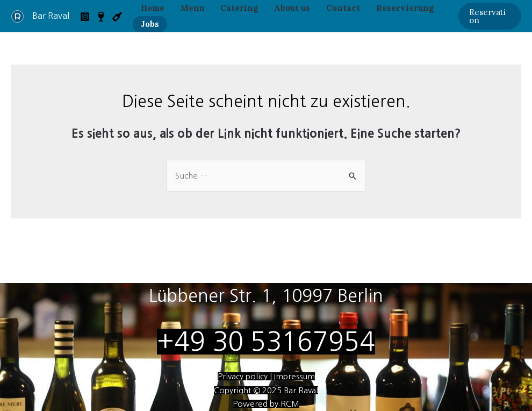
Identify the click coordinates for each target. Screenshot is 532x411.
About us (292, 8)
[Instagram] (85, 17)
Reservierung (405, 8)
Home (153, 8)
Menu (192, 8)
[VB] (101, 17)
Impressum (293, 376)
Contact (343, 8)
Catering (239, 8)
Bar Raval (51, 16)
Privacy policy (244, 376)
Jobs (150, 24)
